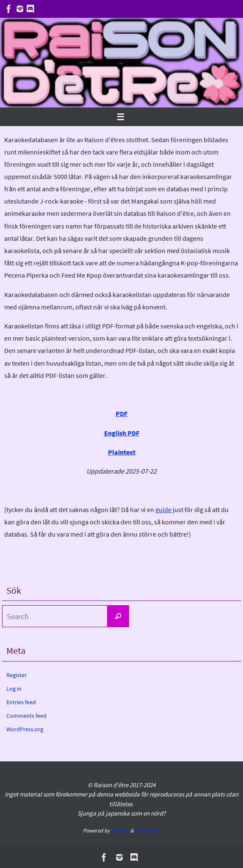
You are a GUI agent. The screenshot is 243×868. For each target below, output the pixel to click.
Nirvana (120, 831)
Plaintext (122, 452)
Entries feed (21, 702)
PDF (121, 413)
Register (17, 675)
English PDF (122, 433)
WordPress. (148, 831)
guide (163, 510)
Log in (14, 689)
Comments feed (26, 716)
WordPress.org (25, 729)
